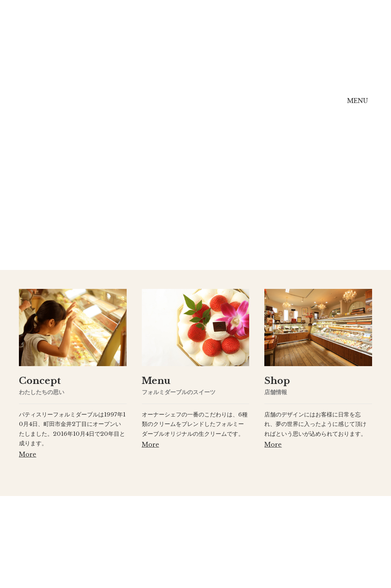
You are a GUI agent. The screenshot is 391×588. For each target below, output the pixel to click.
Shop (240, 105)
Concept (118, 105)
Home (50, 105)
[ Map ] (226, 564)
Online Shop (303, 106)
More (28, 454)
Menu (185, 105)
